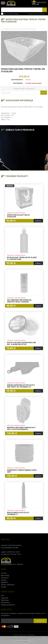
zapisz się (40, 621)
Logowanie (5, 598)
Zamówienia (5, 602)
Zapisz (44, 93)
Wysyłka (4, 580)
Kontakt (4, 587)
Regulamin (5, 582)
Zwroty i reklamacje (8, 585)
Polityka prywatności (8, 605)
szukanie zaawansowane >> (37, 14)
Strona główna (6, 29)
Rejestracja (5, 600)
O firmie (4, 573)
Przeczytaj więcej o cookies (21, 641)
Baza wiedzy (5, 575)
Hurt (3, 595)
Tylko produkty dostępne (10, 14)
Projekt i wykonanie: (24, 635)
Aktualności (5, 578)
